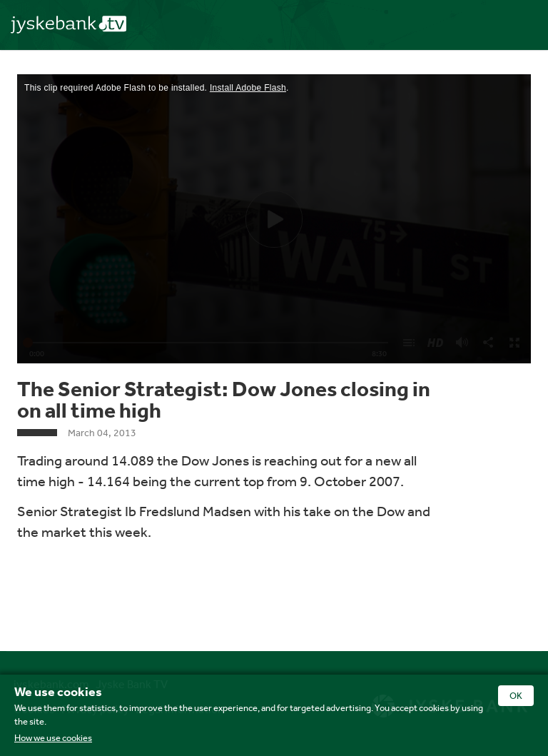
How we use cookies (53, 738)
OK (516, 696)
